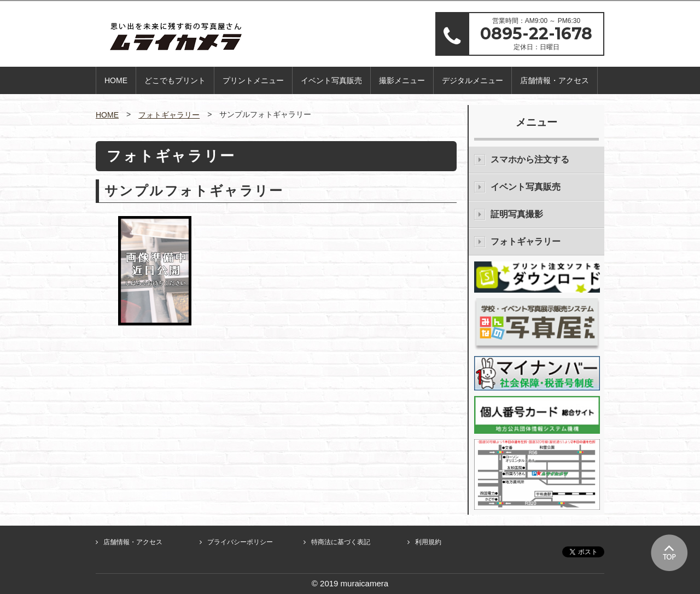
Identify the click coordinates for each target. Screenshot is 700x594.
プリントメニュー (253, 80)
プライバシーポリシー (240, 542)
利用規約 (428, 542)
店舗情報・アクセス (555, 80)
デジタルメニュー (472, 80)
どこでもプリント (175, 80)
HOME (116, 80)
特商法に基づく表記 (341, 542)
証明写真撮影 (517, 214)
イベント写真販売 (331, 80)
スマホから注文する (530, 159)
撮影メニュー (402, 80)
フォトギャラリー (169, 115)
